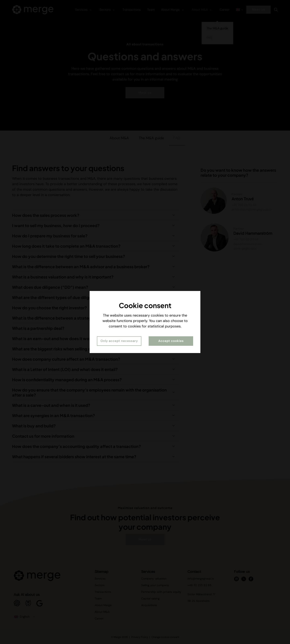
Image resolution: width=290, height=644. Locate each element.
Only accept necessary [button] (119, 341)
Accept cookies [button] (171, 341)
